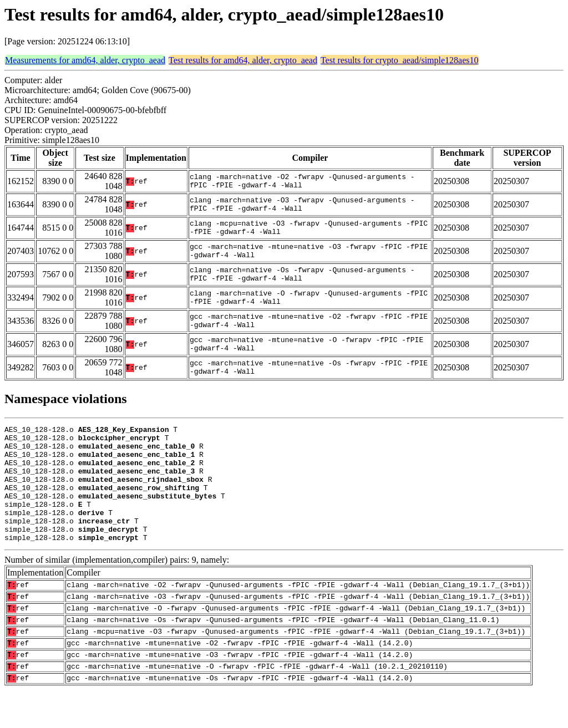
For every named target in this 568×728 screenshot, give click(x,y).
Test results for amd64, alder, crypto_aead (243, 60)
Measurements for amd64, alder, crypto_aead (85, 60)
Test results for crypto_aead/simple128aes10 (400, 60)
